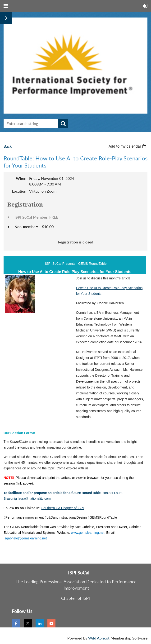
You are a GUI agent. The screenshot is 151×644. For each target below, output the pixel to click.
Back (8, 146)
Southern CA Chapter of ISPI (62, 508)
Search (63, 124)
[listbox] (128, 146)
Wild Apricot (99, 638)
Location (19, 191)
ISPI (86, 598)
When (21, 178)
